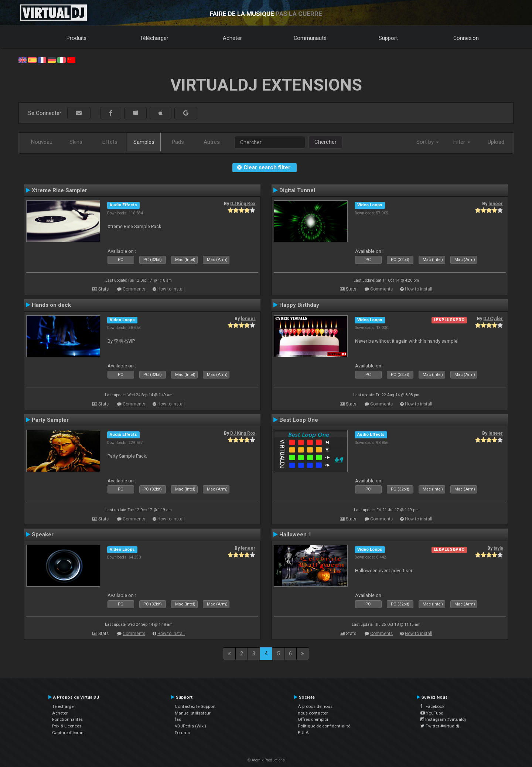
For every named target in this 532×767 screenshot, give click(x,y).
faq (178, 719)
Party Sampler (50, 420)
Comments (134, 289)
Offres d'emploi (313, 719)
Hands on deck (51, 305)
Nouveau (42, 142)
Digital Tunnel (297, 190)
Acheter (232, 38)
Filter (462, 142)
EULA (303, 733)
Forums (182, 733)
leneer (496, 204)
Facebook (432, 706)
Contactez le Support (195, 706)
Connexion (466, 38)
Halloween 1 (295, 534)
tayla (498, 548)
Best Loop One (299, 420)
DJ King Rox (243, 204)
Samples (144, 142)
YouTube (432, 713)
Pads (178, 142)
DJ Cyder (493, 319)
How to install (171, 289)
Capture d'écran (68, 733)
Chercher (325, 142)
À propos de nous (315, 706)
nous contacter (313, 713)
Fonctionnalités (67, 719)
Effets (110, 142)
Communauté (310, 38)
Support (388, 38)
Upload (496, 142)
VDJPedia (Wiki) (190, 726)
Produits (76, 38)
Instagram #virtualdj (443, 719)
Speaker (43, 534)
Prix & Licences (67, 726)
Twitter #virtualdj (440, 726)
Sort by (428, 142)
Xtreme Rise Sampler (59, 190)
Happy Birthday (299, 305)
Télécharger (154, 38)
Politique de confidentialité (324, 726)
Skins (76, 142)
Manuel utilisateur (193, 713)
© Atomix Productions (266, 760)
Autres (212, 142)
